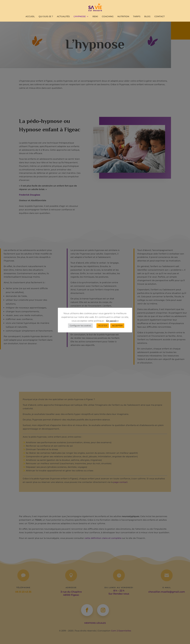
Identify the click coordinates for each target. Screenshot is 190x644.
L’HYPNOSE (80, 17)
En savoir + (112, 321)
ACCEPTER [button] (117, 326)
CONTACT (159, 17)
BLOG (147, 17)
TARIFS (137, 17)
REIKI (95, 17)
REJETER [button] (103, 326)
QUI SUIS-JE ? (46, 17)
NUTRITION (123, 17)
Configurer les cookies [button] (80, 326)
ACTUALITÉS (63, 17)
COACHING (108, 17)
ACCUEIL (30, 17)
